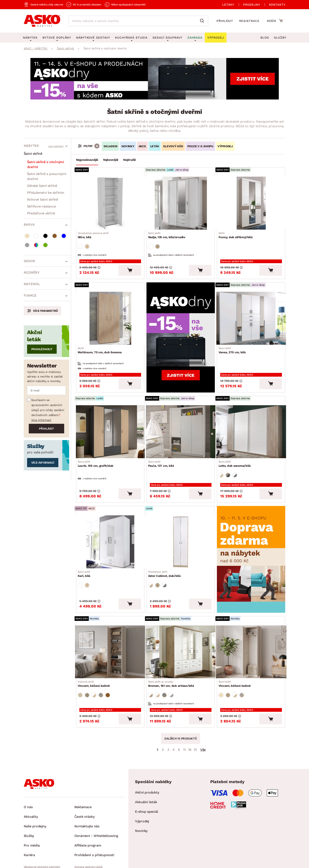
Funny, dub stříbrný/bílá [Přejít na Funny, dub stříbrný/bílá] (237, 233)
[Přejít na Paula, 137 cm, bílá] (181, 418)
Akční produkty (147, 761)
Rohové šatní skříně (43, 199)
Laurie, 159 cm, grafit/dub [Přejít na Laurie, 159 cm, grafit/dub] (97, 449)
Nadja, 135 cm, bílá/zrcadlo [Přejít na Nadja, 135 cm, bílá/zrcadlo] (168, 233)
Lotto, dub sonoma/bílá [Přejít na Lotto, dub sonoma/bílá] (236, 449)
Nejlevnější (111, 160)
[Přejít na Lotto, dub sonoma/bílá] (251, 418)
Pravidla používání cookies (90, 843)
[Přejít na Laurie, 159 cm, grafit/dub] (110, 418)
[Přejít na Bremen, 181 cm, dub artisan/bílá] (181, 626)
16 (190, 719)
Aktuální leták (146, 771)
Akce (142, 146)
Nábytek (31, 146)
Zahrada (195, 38)
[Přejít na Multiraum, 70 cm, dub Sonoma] (110, 311)
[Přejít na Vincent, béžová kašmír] (110, 626)
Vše (203, 719)
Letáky (228, 5)
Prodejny (252, 5)
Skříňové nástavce (42, 206)
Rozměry (32, 272)
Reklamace (83, 776)
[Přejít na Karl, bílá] (110, 522)
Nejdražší (129, 160)
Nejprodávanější (87, 160)
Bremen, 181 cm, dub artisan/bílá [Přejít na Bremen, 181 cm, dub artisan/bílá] (173, 656)
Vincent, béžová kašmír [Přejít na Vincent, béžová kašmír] (96, 656)
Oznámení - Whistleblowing (96, 805)
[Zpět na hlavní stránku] (42, 21)
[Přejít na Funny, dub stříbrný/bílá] (251, 202)
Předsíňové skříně (41, 213)
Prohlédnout (42, 349)
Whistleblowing (33, 843)
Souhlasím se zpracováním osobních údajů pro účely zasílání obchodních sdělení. (48, 408)
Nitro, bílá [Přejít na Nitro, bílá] (95, 233)
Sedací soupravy (167, 38)
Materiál (32, 284)
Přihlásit (225, 21)
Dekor (29, 261)
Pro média (32, 814)
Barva (29, 225)
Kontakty (277, 5)
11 (184, 719)
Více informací (41, 420)
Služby (280, 38)
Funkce (30, 295)
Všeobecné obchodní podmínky (42, 836)
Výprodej (142, 790)
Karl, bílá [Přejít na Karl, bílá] (86, 552)
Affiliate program (88, 814)
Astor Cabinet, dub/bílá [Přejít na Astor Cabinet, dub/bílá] (166, 552)
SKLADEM (110, 146)
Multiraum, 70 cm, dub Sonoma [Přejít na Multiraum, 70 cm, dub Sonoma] (101, 341)
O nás (28, 776)
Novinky (128, 146)
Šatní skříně (33, 154)
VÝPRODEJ (225, 146)
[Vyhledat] (203, 21)
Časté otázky (84, 786)
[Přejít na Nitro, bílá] (110, 202)
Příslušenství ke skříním (46, 193)
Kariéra (29, 824)
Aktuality (31, 786)
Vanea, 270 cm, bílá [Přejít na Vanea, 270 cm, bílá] (234, 341)
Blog (265, 38)
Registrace (249, 21)
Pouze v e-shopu (200, 146)
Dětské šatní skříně (42, 186)
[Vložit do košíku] (130, 264)
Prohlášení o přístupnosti (94, 824)
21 (195, 719)
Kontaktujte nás (87, 795)
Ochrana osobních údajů (89, 836)
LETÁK (155, 146)
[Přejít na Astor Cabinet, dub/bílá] (181, 522)
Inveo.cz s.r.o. (171, 861)
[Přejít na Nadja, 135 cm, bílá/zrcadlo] (181, 202)
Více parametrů (46, 311)
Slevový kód (173, 146)
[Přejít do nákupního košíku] (275, 21)
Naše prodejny (35, 795)
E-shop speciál (147, 781)
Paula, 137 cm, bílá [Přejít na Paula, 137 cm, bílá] (163, 449)
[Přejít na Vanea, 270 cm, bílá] (251, 311)
